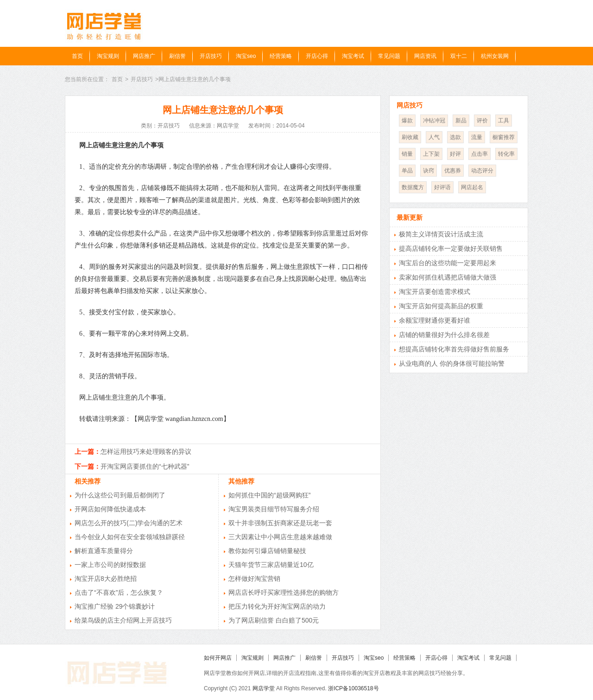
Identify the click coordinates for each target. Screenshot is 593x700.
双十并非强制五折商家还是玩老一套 (280, 523)
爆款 (407, 121)
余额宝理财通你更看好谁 (435, 320)
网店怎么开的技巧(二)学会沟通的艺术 (129, 523)
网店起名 (472, 187)
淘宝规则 (108, 56)
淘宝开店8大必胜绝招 (106, 579)
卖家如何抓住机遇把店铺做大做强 (448, 277)
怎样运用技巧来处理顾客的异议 (146, 452)
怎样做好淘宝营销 (254, 579)
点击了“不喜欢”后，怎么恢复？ (119, 592)
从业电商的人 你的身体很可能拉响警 (452, 363)
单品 (407, 171)
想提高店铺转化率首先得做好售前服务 (454, 349)
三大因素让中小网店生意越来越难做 (280, 537)
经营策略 (281, 56)
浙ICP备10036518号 (353, 688)
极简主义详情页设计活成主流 (441, 234)
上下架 (431, 154)
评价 (482, 121)
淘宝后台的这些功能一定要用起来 (448, 263)
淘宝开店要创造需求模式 (435, 292)
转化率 (506, 154)
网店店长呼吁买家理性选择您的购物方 (284, 592)
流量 (477, 137)
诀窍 (429, 171)
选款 (455, 137)
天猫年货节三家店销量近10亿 (271, 565)
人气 (434, 137)
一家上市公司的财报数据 (110, 565)
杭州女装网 (495, 56)
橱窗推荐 (504, 137)
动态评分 (482, 171)
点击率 (479, 154)
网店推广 (144, 56)
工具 (504, 121)
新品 (461, 121)
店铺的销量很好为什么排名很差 (444, 335)
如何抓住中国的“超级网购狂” (269, 495)
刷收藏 (410, 137)
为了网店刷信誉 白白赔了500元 (274, 620)
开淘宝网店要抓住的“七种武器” (145, 466)
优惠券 (453, 171)
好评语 (442, 187)
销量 (407, 154)
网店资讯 (425, 56)
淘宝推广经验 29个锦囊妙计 (115, 606)
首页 (77, 56)
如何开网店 (218, 658)
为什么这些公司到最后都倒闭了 (120, 495)
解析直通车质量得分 (104, 551)
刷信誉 (177, 56)
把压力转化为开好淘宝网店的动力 (277, 606)
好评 (455, 154)
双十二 (459, 56)
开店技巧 (211, 56)
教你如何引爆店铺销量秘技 (267, 551)
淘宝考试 (353, 56)
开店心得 (317, 56)
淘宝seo (246, 56)
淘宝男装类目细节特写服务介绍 (274, 509)
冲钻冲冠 (434, 121)
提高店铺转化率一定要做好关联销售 (451, 248)
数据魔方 (413, 187)
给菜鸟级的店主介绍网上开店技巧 (123, 620)
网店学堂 (264, 688)
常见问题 (389, 56)
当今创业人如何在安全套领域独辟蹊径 (130, 537)
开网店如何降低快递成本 (110, 509)
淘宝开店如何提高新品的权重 (441, 306)
